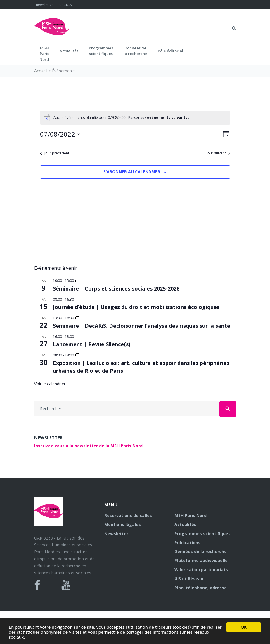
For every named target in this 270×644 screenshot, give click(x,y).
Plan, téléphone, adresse (201, 588)
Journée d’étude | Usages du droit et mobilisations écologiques (136, 307)
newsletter (45, 5)
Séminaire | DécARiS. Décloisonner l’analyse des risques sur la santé (142, 326)
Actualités (69, 51)
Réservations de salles (128, 515)
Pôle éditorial (171, 51)
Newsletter (116, 534)
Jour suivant (218, 153)
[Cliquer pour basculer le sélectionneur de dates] (60, 134)
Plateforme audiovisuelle (201, 560)
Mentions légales (123, 524)
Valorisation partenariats (201, 570)
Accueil (41, 71)
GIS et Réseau (189, 579)
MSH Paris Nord (191, 515)
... (195, 48)
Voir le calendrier (50, 384)
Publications (187, 543)
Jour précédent (55, 153)
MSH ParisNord (44, 54)
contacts (65, 5)
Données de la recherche (201, 551)
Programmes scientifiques (101, 51)
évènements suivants (168, 117)
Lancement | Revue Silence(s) (92, 344)
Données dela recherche (135, 51)
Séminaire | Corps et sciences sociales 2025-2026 (116, 288)
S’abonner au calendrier (132, 172)
